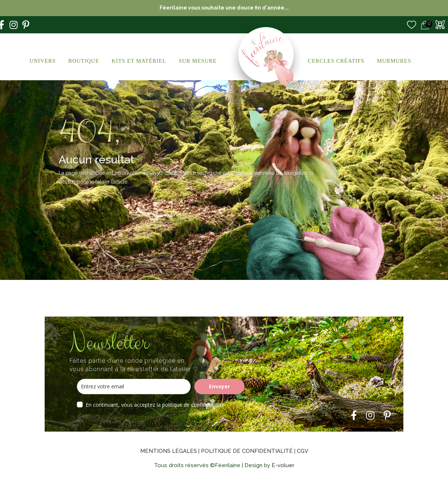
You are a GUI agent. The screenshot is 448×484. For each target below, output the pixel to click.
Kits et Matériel (139, 61)
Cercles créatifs (336, 61)
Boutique (84, 61)
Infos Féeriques (221, 100)
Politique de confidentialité (247, 451)
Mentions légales (169, 451)
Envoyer (219, 386)
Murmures (394, 61)
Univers (42, 61)
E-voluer (283, 465)
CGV (303, 451)
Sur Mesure (198, 61)
